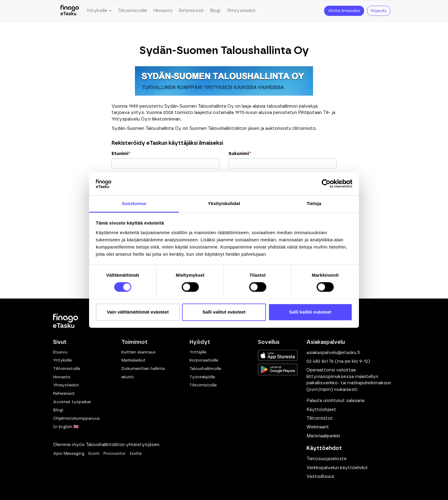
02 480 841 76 (320, 361)
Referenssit (191, 11)
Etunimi (121, 154)
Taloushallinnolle (205, 369)
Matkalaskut (133, 360)
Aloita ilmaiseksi (344, 11)
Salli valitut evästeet (224, 312)
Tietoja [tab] (314, 203)
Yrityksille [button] (99, 11)
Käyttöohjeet (321, 410)
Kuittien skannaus (139, 352)
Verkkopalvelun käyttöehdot (337, 468)
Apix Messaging (69, 454)
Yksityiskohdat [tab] (224, 203)
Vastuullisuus (320, 476)
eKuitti (128, 377)
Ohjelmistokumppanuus (76, 418)
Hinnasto (163, 11)
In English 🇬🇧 (66, 427)
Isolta (136, 454)
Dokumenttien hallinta (143, 369)
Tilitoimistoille (132, 11)
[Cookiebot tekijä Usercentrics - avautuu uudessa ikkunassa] (326, 184)
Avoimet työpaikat (72, 402)
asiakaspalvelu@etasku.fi (333, 353)
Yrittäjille (198, 352)
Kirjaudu (379, 11)
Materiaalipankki (323, 436)
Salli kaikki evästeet (310, 312)
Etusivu (60, 352)
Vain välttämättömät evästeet (138, 312)
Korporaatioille (204, 360)
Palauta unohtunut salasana (335, 401)
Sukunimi (240, 154)
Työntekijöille (202, 377)
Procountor (115, 454)
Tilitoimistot (320, 418)
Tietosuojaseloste (327, 459)
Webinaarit (318, 427)
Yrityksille (62, 360)
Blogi (215, 11)
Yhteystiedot (241, 11)
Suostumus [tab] (134, 203)
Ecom (94, 454)
